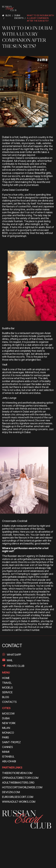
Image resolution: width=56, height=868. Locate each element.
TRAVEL (7, 683)
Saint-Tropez (11, 742)
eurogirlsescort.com (18, 797)
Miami (6, 752)
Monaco (8, 733)
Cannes (7, 747)
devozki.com (11, 792)
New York (9, 723)
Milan (6, 728)
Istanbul (8, 757)
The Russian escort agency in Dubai (24, 556)
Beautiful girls (43, 173)
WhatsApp (14, 655)
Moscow (8, 714)
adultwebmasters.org (18, 783)
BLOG (6, 697)
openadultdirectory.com (20, 778)
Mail (10, 660)
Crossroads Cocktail (15, 521)
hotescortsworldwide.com (22, 787)
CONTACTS (9, 702)
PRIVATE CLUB (16, 666)
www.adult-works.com (19, 802)
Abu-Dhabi (9, 761)
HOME (6, 678)
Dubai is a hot (10, 137)
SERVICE (7, 692)
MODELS (7, 688)
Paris (6, 737)
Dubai (6, 718)
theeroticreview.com (17, 773)
